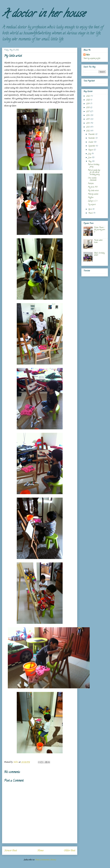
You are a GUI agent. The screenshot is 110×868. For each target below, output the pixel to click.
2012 (88, 131)
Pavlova (91, 184)
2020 (88, 100)
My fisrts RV (93, 187)
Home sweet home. (98, 241)
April (90, 209)
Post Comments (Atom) (46, 860)
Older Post (70, 850)
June (90, 158)
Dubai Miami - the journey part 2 (100, 230)
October (91, 142)
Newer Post (10, 850)
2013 (88, 127)
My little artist (93, 191)
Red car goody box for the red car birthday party (94, 172)
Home (40, 850)
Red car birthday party (94, 166)
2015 (88, 119)
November (92, 138)
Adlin (88, 55)
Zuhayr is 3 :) (93, 201)
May (90, 162)
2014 (88, 123)
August (91, 150)
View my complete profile (92, 58)
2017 (88, 112)
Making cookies (93, 194)
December (92, 134)
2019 (88, 104)
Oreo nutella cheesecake (92, 179)
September (92, 146)
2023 (88, 96)
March (91, 213)
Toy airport (92, 205)
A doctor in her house (44, 15)
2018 (88, 108)
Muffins (91, 198)
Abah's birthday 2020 (99, 254)
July (90, 154)
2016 (88, 116)
